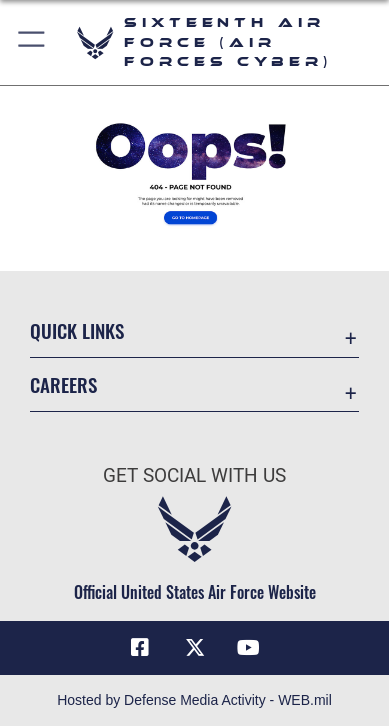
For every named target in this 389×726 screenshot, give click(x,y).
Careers (63, 384)
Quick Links (77, 330)
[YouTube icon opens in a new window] (249, 648)
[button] (32, 42)
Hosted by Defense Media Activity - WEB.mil (194, 700)
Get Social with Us (194, 475)
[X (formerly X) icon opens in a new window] (195, 648)
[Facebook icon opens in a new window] (140, 648)
